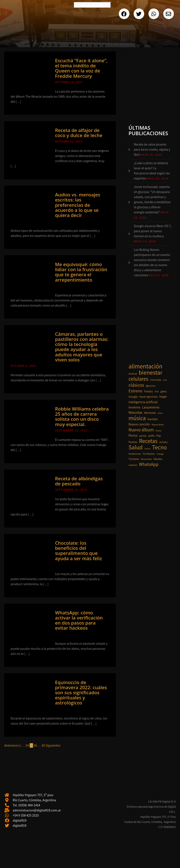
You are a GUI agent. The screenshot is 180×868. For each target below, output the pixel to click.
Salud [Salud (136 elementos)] (136, 447)
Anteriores (11, 745)
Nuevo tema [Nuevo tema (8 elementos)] (158, 424)
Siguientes (53, 745)
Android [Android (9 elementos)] (133, 374)
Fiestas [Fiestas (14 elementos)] (148, 391)
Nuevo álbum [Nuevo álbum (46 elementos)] (141, 430)
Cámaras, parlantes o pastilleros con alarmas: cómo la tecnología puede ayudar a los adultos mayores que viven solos (82, 347)
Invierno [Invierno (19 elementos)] (134, 407)
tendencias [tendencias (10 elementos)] (135, 454)
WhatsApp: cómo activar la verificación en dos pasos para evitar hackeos (79, 620)
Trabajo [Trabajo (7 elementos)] (160, 454)
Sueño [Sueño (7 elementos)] (147, 449)
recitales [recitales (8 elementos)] (163, 442)
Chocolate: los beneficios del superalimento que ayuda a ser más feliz (78, 551)
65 (43, 745)
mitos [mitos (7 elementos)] (160, 413)
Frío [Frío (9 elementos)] (157, 391)
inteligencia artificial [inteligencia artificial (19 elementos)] (143, 402)
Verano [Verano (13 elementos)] (158, 459)
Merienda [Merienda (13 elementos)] (150, 413)
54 (27, 745)
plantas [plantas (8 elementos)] (143, 436)
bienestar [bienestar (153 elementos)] (151, 372)
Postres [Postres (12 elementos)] (133, 442)
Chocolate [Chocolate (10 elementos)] (156, 380)
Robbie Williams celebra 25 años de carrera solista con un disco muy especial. (82, 416)
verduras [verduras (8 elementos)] (133, 465)
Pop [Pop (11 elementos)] (159, 436)
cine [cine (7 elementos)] (165, 380)
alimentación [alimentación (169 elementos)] (145, 366)
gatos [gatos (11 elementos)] (163, 391)
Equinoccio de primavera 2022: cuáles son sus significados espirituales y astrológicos (81, 692)
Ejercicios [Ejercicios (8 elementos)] (151, 386)
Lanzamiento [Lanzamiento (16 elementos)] (151, 407)
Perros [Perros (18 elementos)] (133, 435)
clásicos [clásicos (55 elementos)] (136, 385)
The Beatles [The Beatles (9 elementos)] (149, 454)
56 (35, 745)
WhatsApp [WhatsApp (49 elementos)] (149, 464)
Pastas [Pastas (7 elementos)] (158, 431)
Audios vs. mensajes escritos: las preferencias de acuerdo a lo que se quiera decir (78, 205)
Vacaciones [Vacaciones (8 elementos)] (146, 459)
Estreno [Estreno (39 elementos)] (135, 391)
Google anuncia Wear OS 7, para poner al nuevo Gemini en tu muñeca (153, 231)
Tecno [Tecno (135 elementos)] (159, 447)
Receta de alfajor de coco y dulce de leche (79, 133)
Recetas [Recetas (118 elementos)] (148, 441)
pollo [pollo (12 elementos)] (152, 436)
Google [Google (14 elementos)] (133, 397)
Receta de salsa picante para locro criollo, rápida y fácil (152, 149)
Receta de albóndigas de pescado (79, 481)
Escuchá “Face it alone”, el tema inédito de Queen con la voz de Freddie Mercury (81, 68)
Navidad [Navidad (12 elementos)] (153, 419)
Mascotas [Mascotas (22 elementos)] (135, 412)
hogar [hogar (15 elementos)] (163, 397)
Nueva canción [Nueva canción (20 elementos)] (139, 424)
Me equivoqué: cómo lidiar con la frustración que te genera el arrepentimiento (81, 272)
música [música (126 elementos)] (137, 418)
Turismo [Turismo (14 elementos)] (134, 459)
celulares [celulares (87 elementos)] (138, 379)
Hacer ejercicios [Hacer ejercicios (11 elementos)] (148, 397)
